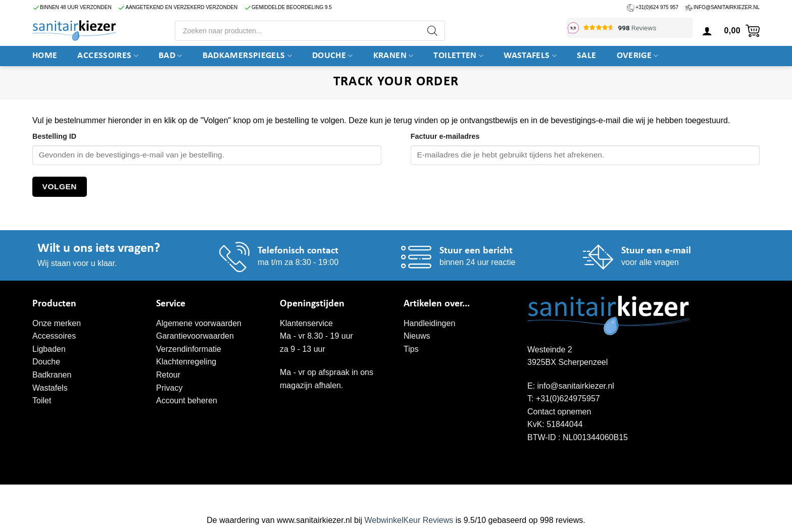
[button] (707, 31)
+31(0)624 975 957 (657, 7)
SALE (586, 56)
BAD (170, 56)
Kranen (393, 56)
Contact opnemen (559, 412)
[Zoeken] (432, 31)
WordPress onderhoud (189, 495)
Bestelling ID (54, 136)
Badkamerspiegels (247, 56)
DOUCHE (333, 56)
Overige (638, 56)
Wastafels (530, 56)
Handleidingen (429, 323)
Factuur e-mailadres (445, 136)
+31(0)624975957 (568, 398)
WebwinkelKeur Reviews (409, 520)
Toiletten (458, 56)
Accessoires (108, 56)
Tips (411, 349)
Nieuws (417, 336)
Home (45, 56)
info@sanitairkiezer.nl (727, 7)
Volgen (60, 187)
